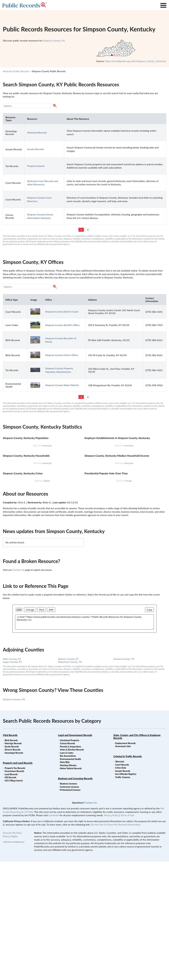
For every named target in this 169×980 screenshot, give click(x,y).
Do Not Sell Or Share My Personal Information (115, 943)
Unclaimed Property (70, 859)
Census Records (68, 862)
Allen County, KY (12, 777)
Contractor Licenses (70, 905)
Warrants (120, 880)
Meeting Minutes (68, 884)
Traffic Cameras (123, 896)
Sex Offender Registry (126, 893)
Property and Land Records (18, 881)
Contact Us (18, 688)
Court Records (122, 883)
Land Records (11, 893)
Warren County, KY (68, 777)
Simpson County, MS (14, 818)
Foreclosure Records (15, 890)
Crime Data (121, 886)
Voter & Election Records (72, 868)
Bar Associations (68, 874)
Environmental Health (71, 878)
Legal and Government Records (75, 854)
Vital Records (10, 854)
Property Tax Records (15, 887)
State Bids (65, 881)
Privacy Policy (111, 934)
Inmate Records (123, 889)
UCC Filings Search (14, 899)
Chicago (30, 728)
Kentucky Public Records (16, 71)
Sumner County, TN (124, 777)
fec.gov (129, 599)
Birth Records (11, 859)
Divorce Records (13, 868)
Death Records (12, 865)
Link (19, 728)
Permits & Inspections (71, 865)
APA (51, 728)
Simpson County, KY (54, 40)
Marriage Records (13, 862)
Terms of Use (127, 934)
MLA (42, 728)
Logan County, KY (12, 780)
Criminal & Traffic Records (128, 875)
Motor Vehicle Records (71, 887)
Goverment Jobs (123, 865)
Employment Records (125, 862)
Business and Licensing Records (75, 897)
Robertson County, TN (70, 780)
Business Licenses (69, 902)
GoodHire (54, 934)
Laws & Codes (67, 871)
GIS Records (11, 896)
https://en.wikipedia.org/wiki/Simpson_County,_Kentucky (135, 61)
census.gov (47, 485)
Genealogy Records (14, 871)
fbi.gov (47, 599)
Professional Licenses (70, 908)
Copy (150, 728)
